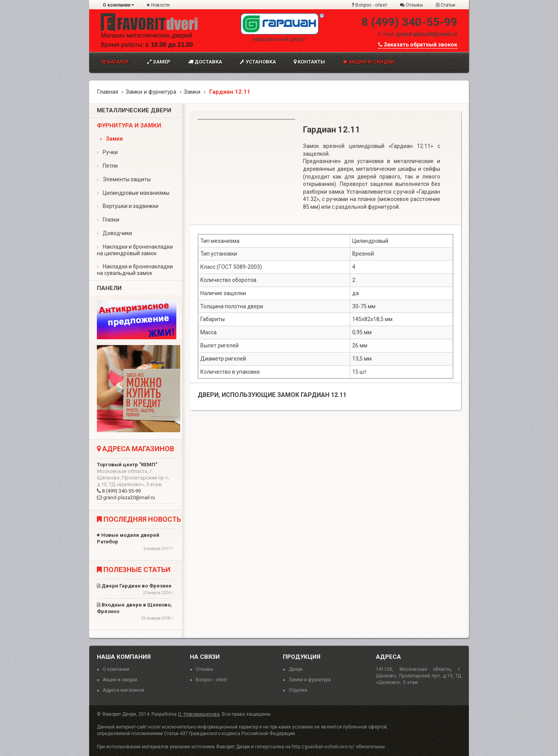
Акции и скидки (369, 62)
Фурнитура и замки (129, 125)
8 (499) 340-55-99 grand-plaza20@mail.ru (136, 481)
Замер (159, 62)
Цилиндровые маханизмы (133, 193)
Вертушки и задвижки (128, 206)
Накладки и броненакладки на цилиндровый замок (135, 250)
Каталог (116, 62)
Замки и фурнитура (151, 92)
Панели (109, 288)
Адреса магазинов (124, 690)
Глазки (108, 220)
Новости (158, 5)
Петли (107, 166)
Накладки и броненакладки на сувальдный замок (135, 270)
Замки (192, 92)
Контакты (309, 62)
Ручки (107, 152)
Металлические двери (134, 110)
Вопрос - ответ (369, 5)
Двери (296, 669)
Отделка (298, 690)
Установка (258, 62)
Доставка (205, 62)
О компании (118, 5)
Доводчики (115, 233)
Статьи (446, 5)
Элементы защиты (124, 179)
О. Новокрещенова (199, 714)
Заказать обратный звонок (418, 45)
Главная (108, 92)
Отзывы (412, 5)
